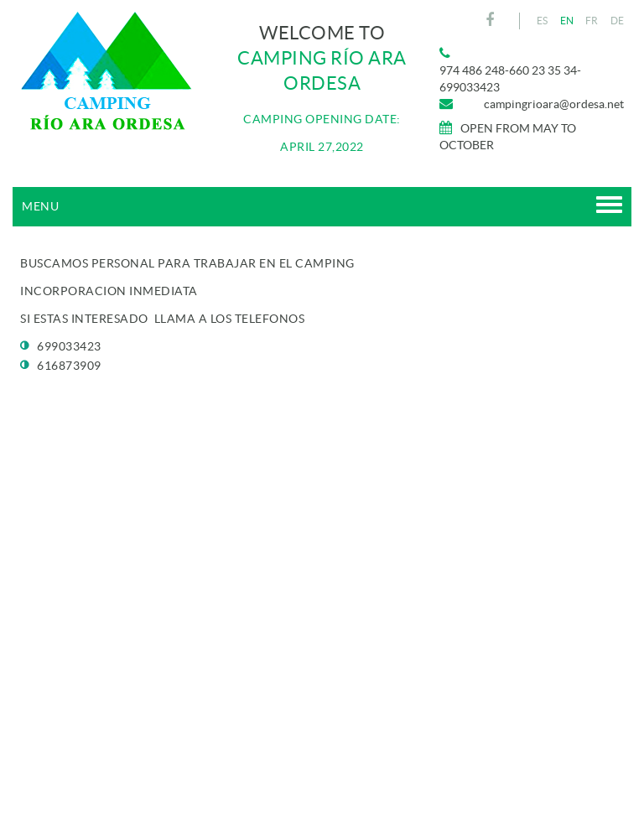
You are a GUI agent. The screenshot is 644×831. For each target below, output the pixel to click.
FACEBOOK (492, 20)
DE (618, 21)
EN (567, 21)
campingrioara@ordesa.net (554, 104)
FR (592, 21)
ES (543, 21)
